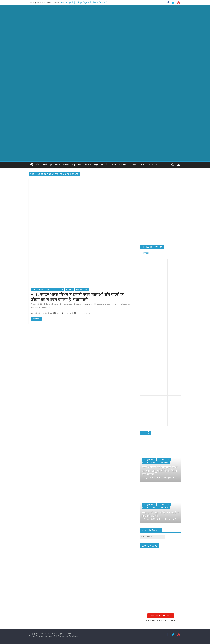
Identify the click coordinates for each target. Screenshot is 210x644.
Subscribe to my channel (161, 615)
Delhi (49, 289)
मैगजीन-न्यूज (48, 165)
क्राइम (96, 165)
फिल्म (114, 165)
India (56, 289)
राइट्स (131, 165)
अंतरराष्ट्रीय (79, 289)
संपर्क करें (142, 165)
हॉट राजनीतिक (164, 463)
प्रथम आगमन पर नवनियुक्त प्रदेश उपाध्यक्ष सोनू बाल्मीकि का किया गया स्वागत (160, 471)
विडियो (58, 165)
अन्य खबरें (122, 165)
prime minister (82, 304)
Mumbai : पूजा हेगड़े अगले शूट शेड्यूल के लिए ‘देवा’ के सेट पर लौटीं (84, 2)
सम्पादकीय (105, 165)
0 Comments (66, 304)
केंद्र (86, 289)
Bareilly (161, 459)
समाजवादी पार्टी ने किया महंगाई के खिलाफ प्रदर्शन (161, 514)
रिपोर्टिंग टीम (153, 165)
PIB (62, 289)
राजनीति (66, 165)
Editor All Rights (52, 304)
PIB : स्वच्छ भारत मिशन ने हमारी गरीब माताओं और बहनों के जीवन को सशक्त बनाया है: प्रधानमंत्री (77, 297)
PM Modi (70, 289)
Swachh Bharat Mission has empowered (103, 304)
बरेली (38, 165)
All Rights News (38, 289)
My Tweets (145, 253)
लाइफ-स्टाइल (77, 165)
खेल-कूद (88, 165)
